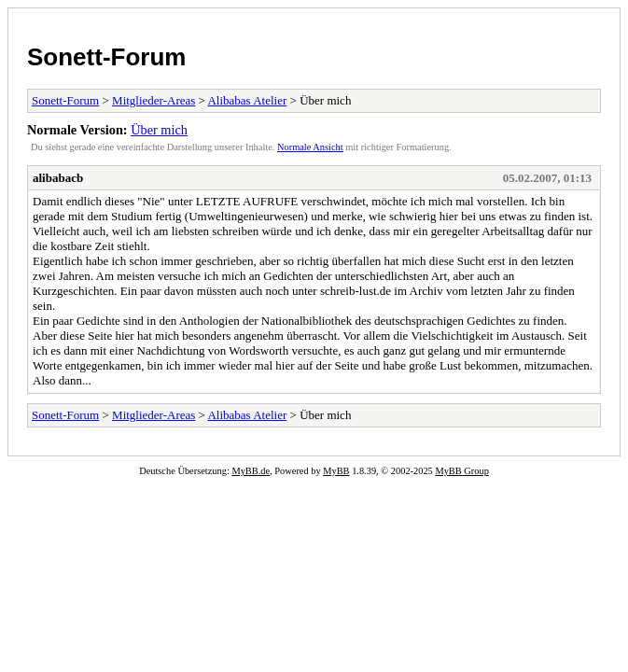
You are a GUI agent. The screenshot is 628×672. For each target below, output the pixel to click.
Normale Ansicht (310, 147)
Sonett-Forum (106, 57)
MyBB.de (251, 471)
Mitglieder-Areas (154, 100)
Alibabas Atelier (247, 100)
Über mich (159, 130)
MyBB (336, 471)
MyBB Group (461, 471)
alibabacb (58, 178)
